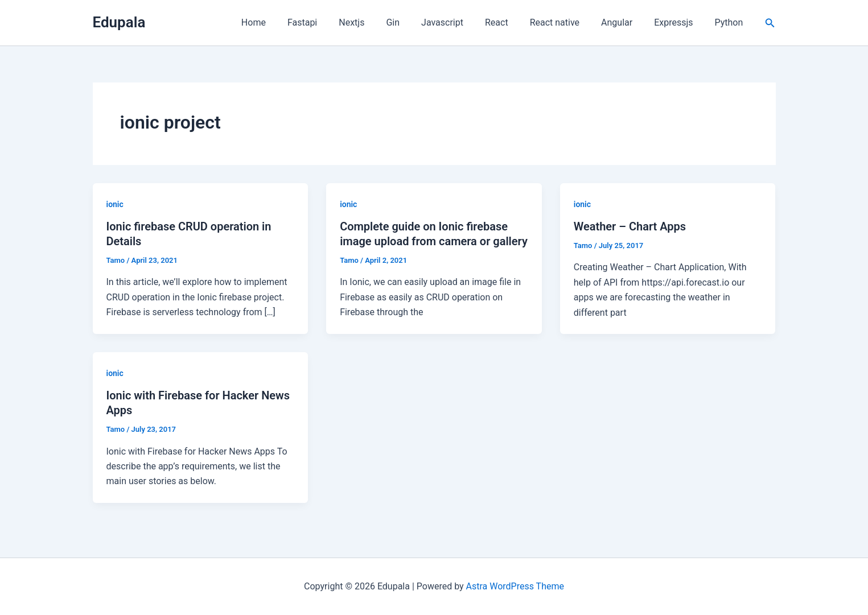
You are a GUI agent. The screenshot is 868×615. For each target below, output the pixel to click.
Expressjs (678, 22)
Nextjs (377, 22)
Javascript (461, 22)
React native (567, 22)
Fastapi (331, 22)
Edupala (119, 22)
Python (731, 22)
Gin (415, 22)
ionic (115, 204)
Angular (625, 22)
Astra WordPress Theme (515, 586)
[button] (770, 23)
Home (286, 22)
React (512, 22)
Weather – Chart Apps (630, 226)
